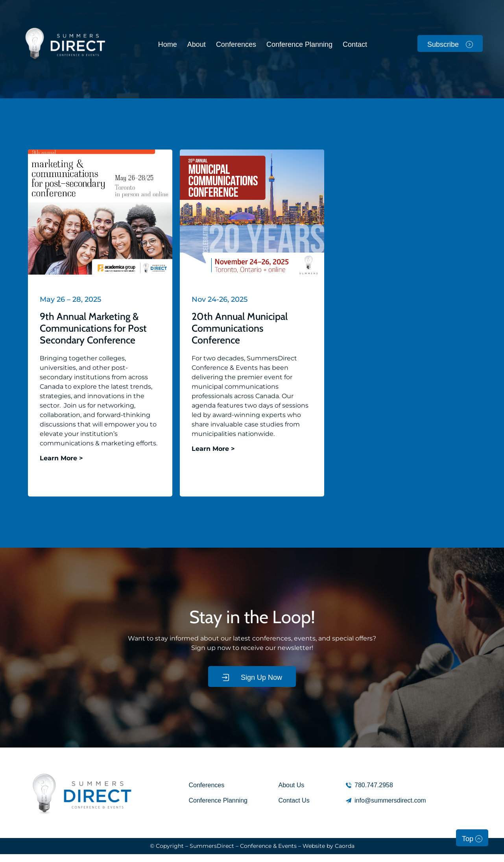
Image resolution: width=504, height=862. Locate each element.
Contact (355, 44)
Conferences (236, 44)
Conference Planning (299, 44)
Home (168, 44)
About (197, 44)
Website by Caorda (329, 846)
